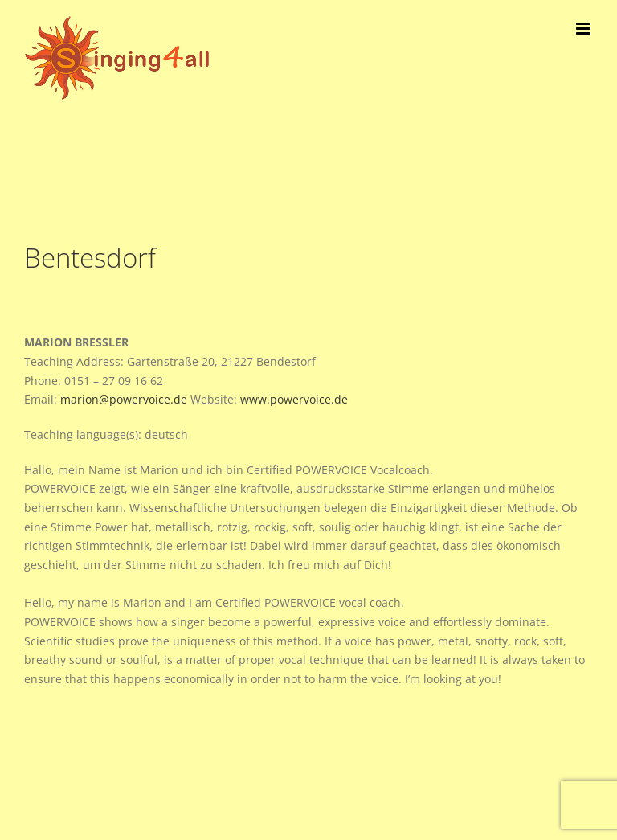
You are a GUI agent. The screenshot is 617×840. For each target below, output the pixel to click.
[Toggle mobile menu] (584, 29)
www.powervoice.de (294, 399)
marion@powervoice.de (124, 399)
